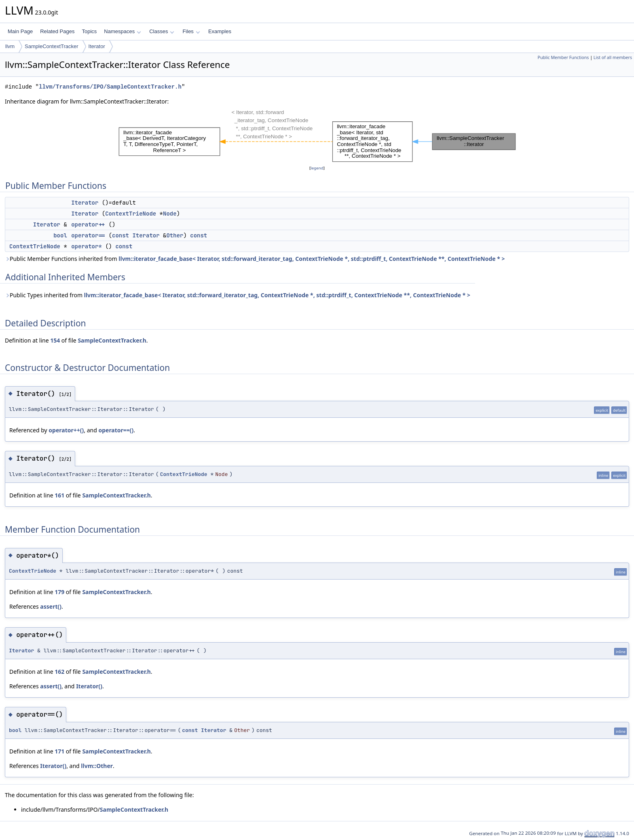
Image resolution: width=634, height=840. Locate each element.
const (120, 235)
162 (59, 672)
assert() (51, 606)
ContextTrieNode (131, 214)
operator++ (88, 224)
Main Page (20, 31)
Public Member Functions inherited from (255, 259)
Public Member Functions (563, 57)
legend (317, 168)
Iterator (97, 46)
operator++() (66, 430)
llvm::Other (97, 766)
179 (59, 592)
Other (175, 235)
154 (55, 340)
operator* (87, 246)
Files (191, 31)
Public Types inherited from (238, 295)
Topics (89, 31)
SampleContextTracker (51, 46)
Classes (162, 31)
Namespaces (122, 31)
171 (59, 751)
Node (170, 214)
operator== (88, 235)
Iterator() (89, 686)
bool (60, 235)
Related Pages (57, 31)
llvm (10, 46)
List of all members (613, 57)
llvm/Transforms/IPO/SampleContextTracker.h (110, 87)
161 (59, 495)
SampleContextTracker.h (112, 340)
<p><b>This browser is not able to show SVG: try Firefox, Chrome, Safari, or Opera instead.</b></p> (317, 135)
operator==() (116, 430)
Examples (220, 31)
